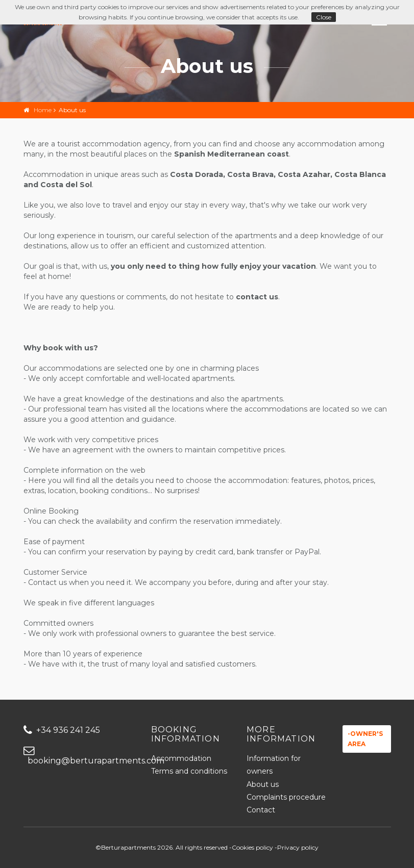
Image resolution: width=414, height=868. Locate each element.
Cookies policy (252, 847)
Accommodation (181, 758)
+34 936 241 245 (62, 730)
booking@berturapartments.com (80, 756)
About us (263, 784)
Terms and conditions (189, 771)
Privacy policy (298, 847)
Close (324, 17)
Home (43, 110)
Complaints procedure (286, 797)
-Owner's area (365, 739)
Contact (261, 810)
